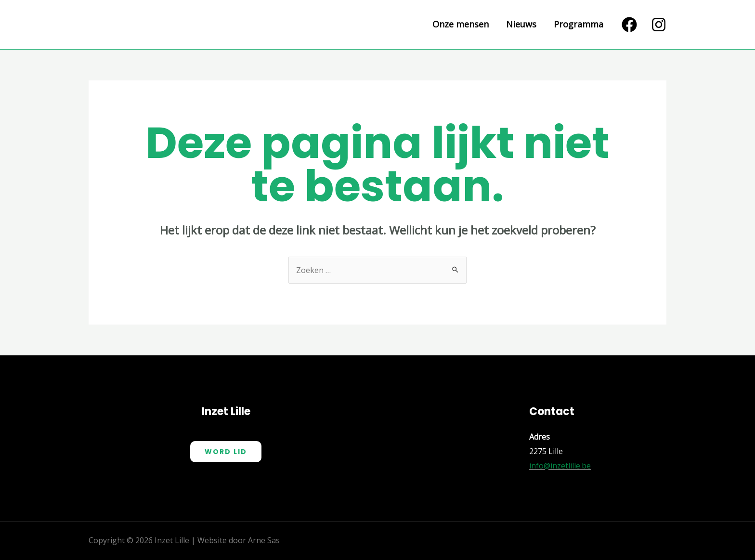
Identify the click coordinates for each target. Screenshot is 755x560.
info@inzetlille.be (560, 466)
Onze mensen (461, 25)
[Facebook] (629, 25)
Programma (579, 25)
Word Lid (226, 452)
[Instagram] (659, 25)
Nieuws (521, 25)
